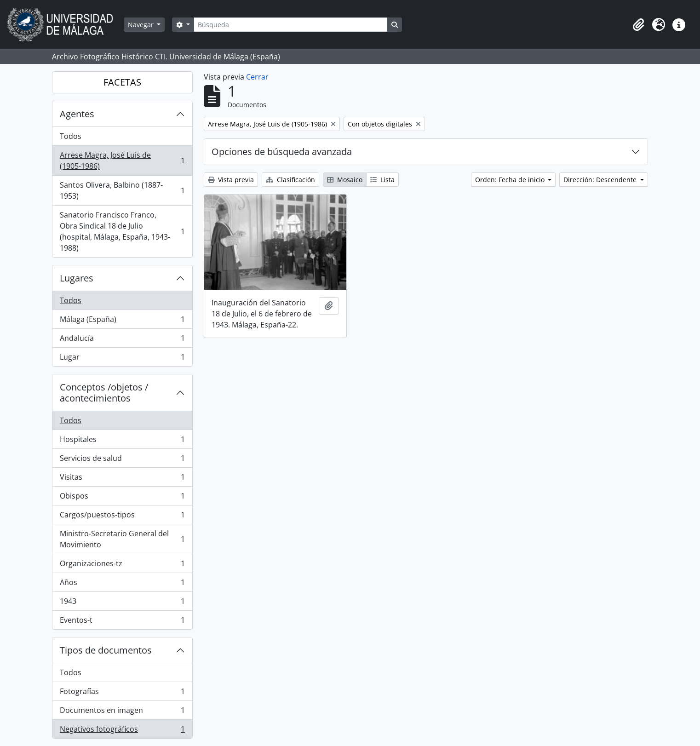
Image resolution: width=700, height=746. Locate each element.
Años (122, 584)
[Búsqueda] (291, 25)
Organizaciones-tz (122, 565)
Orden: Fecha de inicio (511, 180)
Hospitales (122, 441)
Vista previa (231, 180)
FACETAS (122, 82)
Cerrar (257, 77)
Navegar (142, 25)
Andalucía (122, 340)
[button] (638, 25)
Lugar (122, 359)
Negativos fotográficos (122, 731)
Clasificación (290, 180)
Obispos (122, 498)
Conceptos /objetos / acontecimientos (104, 393)
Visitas (122, 479)
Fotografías (122, 693)
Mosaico (345, 180)
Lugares (77, 278)
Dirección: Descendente (601, 180)
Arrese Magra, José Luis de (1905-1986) (122, 161)
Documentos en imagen (122, 712)
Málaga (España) (122, 321)
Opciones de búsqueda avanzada (282, 152)
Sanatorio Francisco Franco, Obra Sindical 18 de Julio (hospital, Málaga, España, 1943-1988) (122, 231)
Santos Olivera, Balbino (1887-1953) (122, 190)
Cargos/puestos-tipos (122, 517)
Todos (71, 136)
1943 (122, 603)
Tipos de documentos (106, 650)
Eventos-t (122, 622)
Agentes (77, 114)
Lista (382, 180)
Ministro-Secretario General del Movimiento (122, 539)
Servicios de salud (122, 460)
